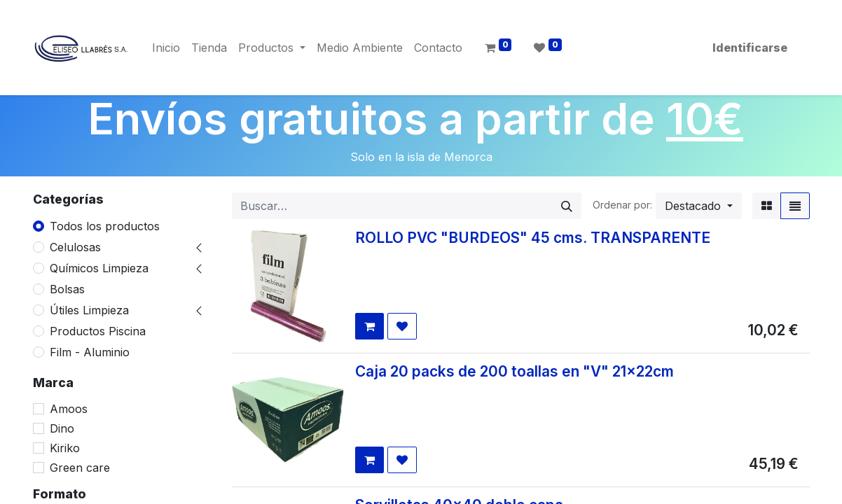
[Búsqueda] (567, 206)
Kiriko (65, 448)
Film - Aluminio (90, 352)
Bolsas (67, 289)
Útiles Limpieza (89, 310)
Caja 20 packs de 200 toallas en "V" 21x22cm (515, 371)
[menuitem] (166, 48)
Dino (62, 428)
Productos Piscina (98, 331)
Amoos (69, 409)
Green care (80, 468)
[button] (699, 206)
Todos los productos (105, 226)
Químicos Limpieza (99, 268)
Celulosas (75, 247)
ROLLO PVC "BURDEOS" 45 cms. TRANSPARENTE (533, 238)
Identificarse (750, 48)
